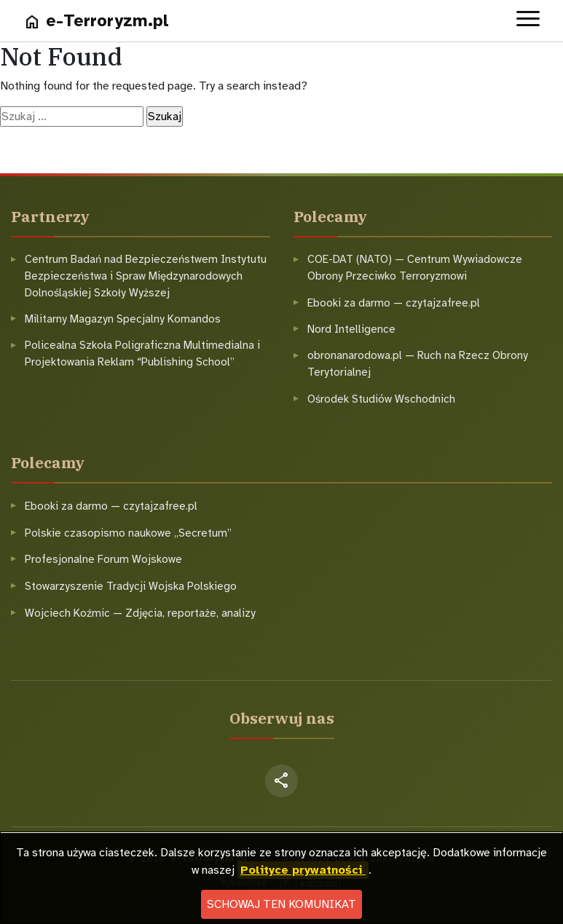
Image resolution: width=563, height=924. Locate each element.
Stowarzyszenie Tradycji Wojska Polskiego (131, 586)
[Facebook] (281, 781)
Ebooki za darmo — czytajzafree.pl (394, 303)
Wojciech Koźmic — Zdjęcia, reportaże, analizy (140, 613)
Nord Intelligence (351, 329)
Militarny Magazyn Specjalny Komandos (123, 319)
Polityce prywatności (303, 870)
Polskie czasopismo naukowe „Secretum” (128, 533)
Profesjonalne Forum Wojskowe (103, 559)
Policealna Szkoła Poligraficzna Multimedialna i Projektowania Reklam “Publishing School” (142, 354)
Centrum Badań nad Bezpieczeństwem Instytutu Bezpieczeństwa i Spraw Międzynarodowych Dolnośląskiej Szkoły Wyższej (146, 276)
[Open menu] (528, 20)
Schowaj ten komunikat (281, 904)
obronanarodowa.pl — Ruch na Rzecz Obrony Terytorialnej (418, 364)
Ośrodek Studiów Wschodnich (381, 399)
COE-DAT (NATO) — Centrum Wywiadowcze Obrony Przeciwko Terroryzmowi (415, 268)
